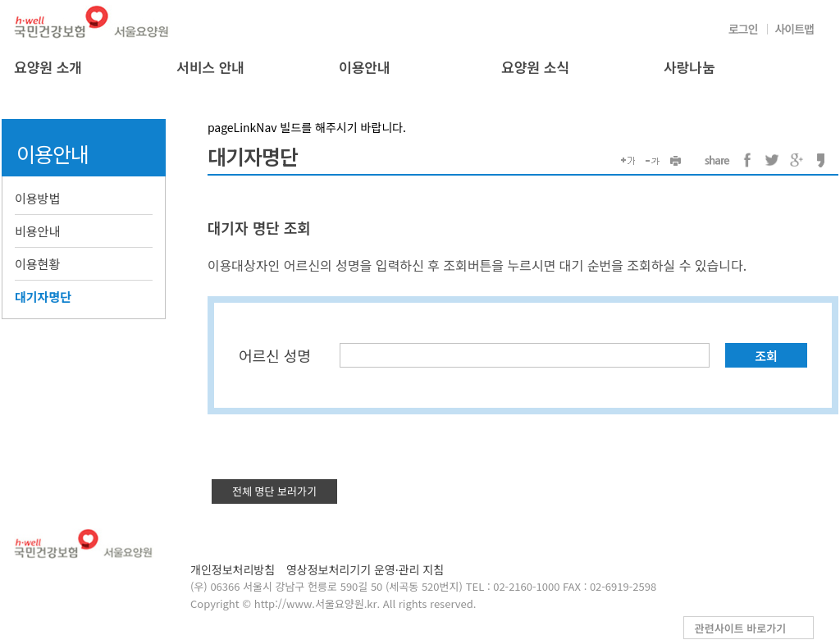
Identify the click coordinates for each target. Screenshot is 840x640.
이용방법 (37, 198)
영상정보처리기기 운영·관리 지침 (365, 569)
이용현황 (37, 264)
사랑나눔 (689, 67)
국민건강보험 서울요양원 (92, 22)
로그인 (743, 29)
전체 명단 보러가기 (274, 491)
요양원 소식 (535, 67)
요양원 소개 (48, 67)
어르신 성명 (275, 355)
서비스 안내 (210, 67)
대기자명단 (43, 297)
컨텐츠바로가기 (0, 0)
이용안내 (365, 67)
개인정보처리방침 (233, 569)
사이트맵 (794, 29)
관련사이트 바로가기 (740, 628)
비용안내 (37, 231)
